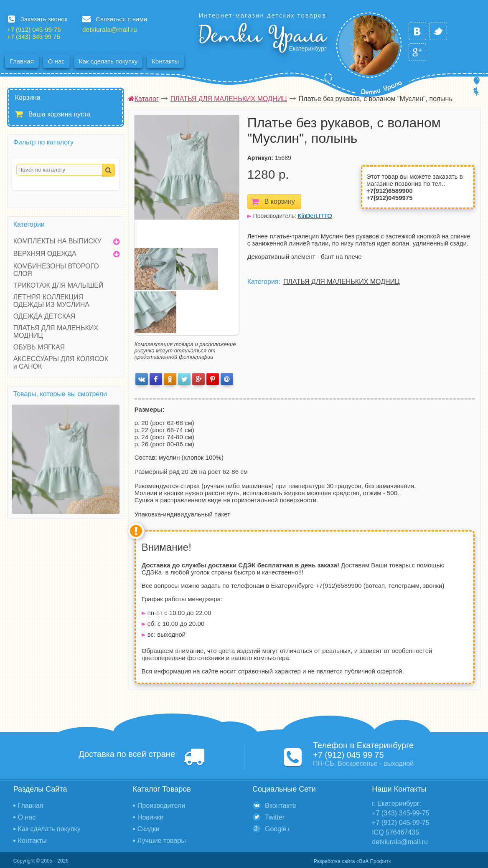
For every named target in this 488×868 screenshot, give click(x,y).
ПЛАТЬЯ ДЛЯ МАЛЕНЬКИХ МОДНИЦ (342, 282)
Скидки (149, 829)
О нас (56, 61)
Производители (161, 806)
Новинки (151, 817)
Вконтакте (281, 806)
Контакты (165, 61)
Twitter (275, 817)
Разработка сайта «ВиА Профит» (352, 861)
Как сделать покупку (108, 61)
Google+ (278, 829)
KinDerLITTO (315, 216)
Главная (22, 61)
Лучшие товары (162, 841)
